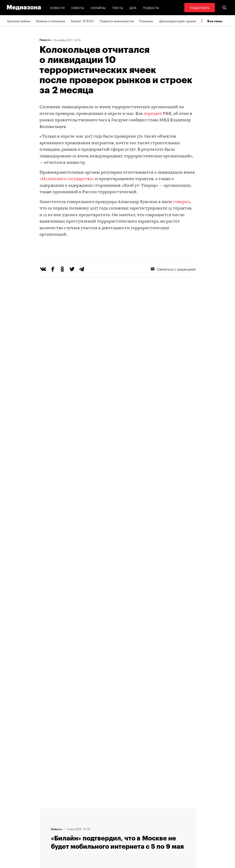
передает (153, 114)
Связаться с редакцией (83, 819)
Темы (69, 836)
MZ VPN (127, 828)
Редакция (72, 810)
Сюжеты (78, 7)
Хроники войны (19, 21)
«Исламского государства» (67, 179)
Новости (57, 7)
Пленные (146, 21)
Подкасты (151, 7)
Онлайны (98, 7)
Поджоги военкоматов (117, 21)
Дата (133, 7)
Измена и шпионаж (50, 21)
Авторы (71, 828)
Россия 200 (130, 836)
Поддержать (200, 7)
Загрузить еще (117, 667)
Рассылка (129, 819)
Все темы (215, 21)
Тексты (117, 7)
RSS (127, 810)
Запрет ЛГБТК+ (82, 21)
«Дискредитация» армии (177, 21)
